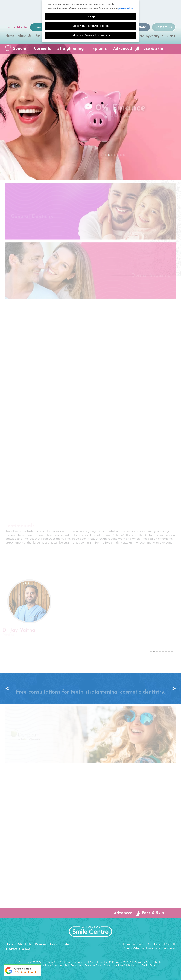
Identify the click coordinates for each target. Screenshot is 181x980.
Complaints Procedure (51, 965)
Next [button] (173, 688)
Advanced (122, 49)
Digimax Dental (154, 962)
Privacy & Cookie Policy (97, 965)
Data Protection (74, 965)
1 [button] (106, 155)
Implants (98, 49)
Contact (66, 944)
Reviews (41, 36)
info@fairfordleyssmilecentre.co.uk (151, 949)
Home (10, 36)
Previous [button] (8, 688)
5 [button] (118, 155)
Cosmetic (42, 49)
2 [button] (109, 155)
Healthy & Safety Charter (126, 965)
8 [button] (172, 651)
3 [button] (112, 155)
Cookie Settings (150, 965)
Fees (53, 944)
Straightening (71, 49)
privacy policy (125, 9)
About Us (25, 36)
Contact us (164, 27)
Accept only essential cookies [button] (90, 26)
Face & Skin (152, 49)
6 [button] (121, 155)
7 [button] (124, 155)
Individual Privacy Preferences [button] (90, 36)
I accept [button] (91, 16)
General (20, 49)
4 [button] (115, 155)
